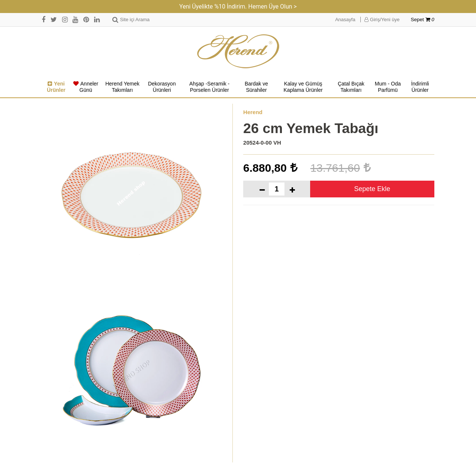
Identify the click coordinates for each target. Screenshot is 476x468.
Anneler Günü (86, 87)
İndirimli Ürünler (420, 87)
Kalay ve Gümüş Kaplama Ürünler (303, 87)
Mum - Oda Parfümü (388, 87)
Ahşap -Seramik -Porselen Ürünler (209, 87)
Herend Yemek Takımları (122, 87)
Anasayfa (345, 20)
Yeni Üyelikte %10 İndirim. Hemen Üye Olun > (238, 7)
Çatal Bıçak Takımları (351, 87)
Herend (253, 112)
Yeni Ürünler (56, 87)
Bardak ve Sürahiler (256, 87)
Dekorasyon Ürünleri (162, 87)
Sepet (423, 20)
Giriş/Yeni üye (382, 20)
